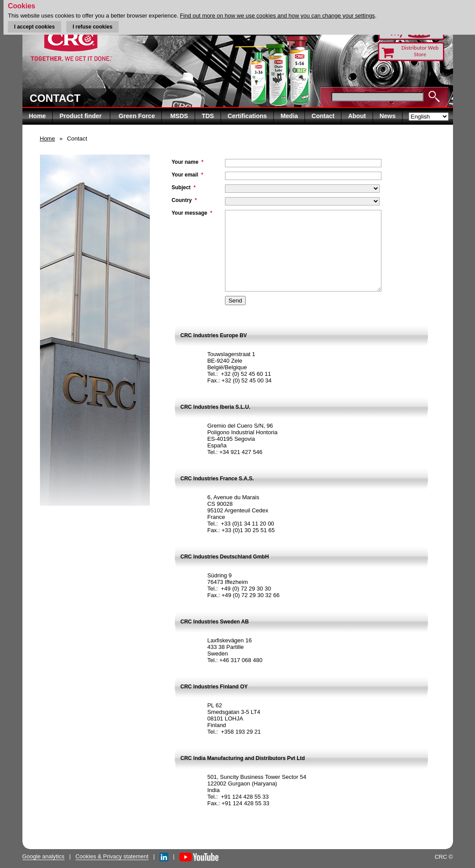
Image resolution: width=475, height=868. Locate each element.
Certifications (247, 116)
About (357, 116)
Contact (323, 116)
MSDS (179, 116)
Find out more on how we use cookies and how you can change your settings (277, 16)
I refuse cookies (92, 27)
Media (289, 116)
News (388, 116)
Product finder (81, 116)
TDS (208, 116)
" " (302, 181)
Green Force (137, 116)
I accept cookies (34, 27)
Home (38, 116)
